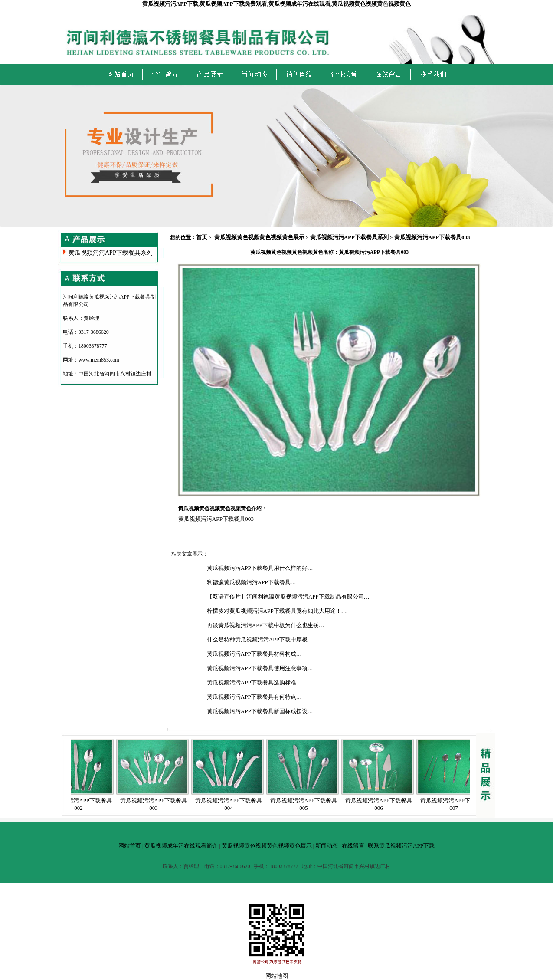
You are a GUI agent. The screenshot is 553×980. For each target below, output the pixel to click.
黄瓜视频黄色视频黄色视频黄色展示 (259, 237)
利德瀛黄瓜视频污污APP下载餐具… (252, 582)
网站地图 (277, 976)
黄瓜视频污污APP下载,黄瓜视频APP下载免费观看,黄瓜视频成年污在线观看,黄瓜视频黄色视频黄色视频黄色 (276, 4)
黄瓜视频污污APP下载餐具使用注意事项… (260, 668)
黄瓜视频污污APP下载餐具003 (432, 237)
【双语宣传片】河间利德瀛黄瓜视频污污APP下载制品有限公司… (288, 597)
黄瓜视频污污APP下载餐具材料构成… (254, 654)
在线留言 (353, 846)
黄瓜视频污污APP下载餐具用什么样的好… (260, 568)
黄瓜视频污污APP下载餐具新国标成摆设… (260, 711)
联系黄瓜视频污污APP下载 (401, 846)
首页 (202, 237)
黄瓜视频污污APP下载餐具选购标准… (254, 682)
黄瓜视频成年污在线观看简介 (181, 846)
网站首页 (130, 846)
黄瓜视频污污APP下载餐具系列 (111, 253)
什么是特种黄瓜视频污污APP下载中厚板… (260, 640)
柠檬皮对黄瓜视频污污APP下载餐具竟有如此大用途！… (277, 611)
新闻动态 (327, 846)
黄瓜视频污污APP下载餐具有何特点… (254, 697)
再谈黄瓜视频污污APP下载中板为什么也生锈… (266, 625)
